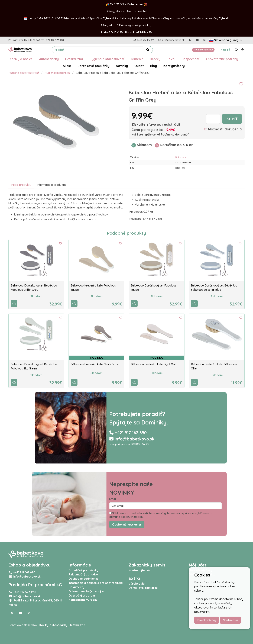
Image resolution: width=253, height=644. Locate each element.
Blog (154, 66)
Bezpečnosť (191, 59)
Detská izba (74, 59)
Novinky (122, 66)
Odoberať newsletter (127, 524)
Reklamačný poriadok (83, 574)
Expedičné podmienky (83, 570)
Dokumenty (76, 587)
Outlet (139, 66)
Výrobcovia (137, 584)
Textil (171, 59)
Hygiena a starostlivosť (107, 59)
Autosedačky (49, 59)
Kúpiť (232, 119)
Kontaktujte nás (140, 570)
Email (113, 499)
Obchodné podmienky (84, 579)
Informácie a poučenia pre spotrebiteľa (96, 583)
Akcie (67, 66)
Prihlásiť (224, 50)
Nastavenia (230, 620)
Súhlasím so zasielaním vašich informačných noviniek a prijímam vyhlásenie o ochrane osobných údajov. (160, 515)
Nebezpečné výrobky (83, 600)
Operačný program (82, 595)
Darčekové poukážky (93, 66)
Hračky (155, 59)
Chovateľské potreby (222, 59)
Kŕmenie (137, 59)
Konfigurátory (174, 66)
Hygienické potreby (57, 73)
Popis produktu (21, 185)
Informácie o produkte (51, 185)
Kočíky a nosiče (21, 59)
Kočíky (44, 625)
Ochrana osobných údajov (86, 591)
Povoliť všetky (207, 620)
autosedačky (59, 625)
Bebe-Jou (181, 157)
